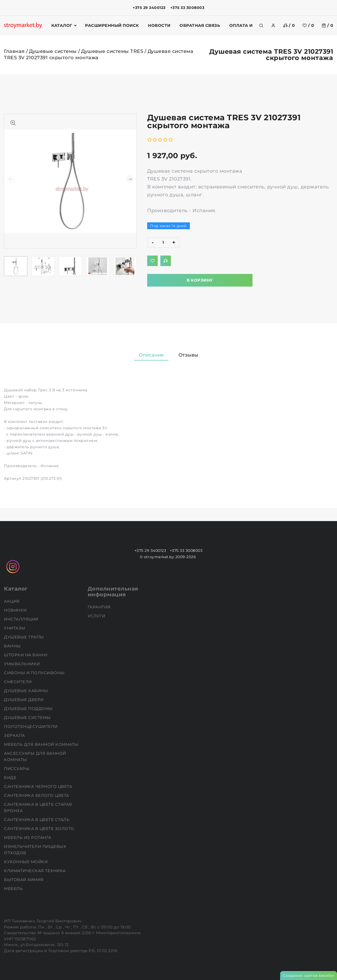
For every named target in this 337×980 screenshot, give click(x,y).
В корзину (200, 280)
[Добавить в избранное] (152, 261)
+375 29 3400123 (149, 8)
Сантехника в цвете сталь (37, 820)
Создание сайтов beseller (309, 976)
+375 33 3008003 (187, 8)
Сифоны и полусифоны (35, 673)
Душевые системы (53, 51)
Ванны (13, 646)
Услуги (97, 616)
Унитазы (15, 628)
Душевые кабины (27, 691)
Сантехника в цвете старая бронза (38, 807)
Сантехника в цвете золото (40, 829)
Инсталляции (22, 619)
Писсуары (17, 769)
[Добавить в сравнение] (166, 261)
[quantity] (163, 242)
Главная (14, 51)
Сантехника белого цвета (37, 795)
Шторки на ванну (26, 655)
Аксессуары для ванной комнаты (35, 756)
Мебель (14, 889)
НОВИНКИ (16, 610)
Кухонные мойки (26, 862)
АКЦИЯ (12, 601)
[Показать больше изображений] (13, 123)
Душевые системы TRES (112, 51)
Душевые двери (24, 700)
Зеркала (15, 735)
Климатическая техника (35, 871)
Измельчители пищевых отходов (35, 850)
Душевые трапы (24, 637)
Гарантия (100, 607)
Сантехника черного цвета (39, 786)
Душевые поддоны (29, 709)
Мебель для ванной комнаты (42, 744)
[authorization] (273, 26)
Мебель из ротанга (28, 837)
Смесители (18, 682)
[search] (261, 26)
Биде (11, 777)
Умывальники (23, 664)
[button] (130, 179)
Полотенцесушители (31, 726)
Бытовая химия (24, 880)
